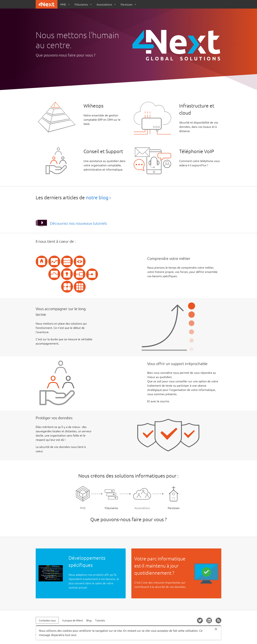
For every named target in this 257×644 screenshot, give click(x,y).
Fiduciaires (81, 4)
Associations (104, 4)
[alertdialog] (128, 633)
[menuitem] (65, 4)
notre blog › (98, 197)
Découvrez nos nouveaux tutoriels (78, 223)
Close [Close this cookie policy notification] (216, 629)
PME (63, 4)
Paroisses (127, 4)
